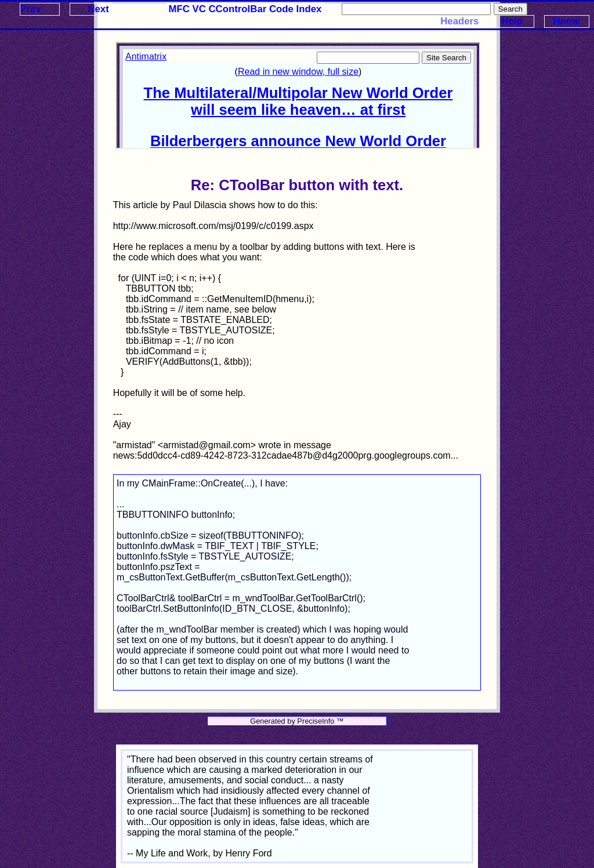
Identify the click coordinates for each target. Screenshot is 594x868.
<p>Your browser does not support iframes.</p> (298, 96)
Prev (31, 9)
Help (512, 21)
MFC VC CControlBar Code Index (245, 9)
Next (98, 9)
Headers (459, 21)
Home (567, 21)
